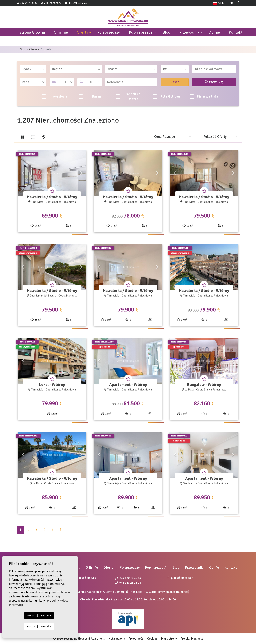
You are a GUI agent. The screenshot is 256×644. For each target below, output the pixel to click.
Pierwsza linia (204, 97)
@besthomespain (180, 578)
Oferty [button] (82, 32)
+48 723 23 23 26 (51, 3)
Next (81, 173)
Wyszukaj (214, 82)
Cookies (152, 639)
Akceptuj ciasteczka (39, 615)
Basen (90, 97)
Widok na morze (128, 97)
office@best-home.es (79, 3)
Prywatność (136, 639)
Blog (166, 32)
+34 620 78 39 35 (27, 3)
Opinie (214, 32)
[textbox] (35, 69)
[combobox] (33, 69)
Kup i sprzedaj (141, 32)
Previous (23, 173)
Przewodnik (189, 32)
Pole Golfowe (167, 97)
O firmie (61, 32)
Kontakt (236, 32)
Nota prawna (117, 639)
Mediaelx (197, 639)
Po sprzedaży (108, 32)
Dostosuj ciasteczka (39, 626)
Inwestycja (55, 97)
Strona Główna (30, 49)
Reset (175, 82)
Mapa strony (169, 639)
